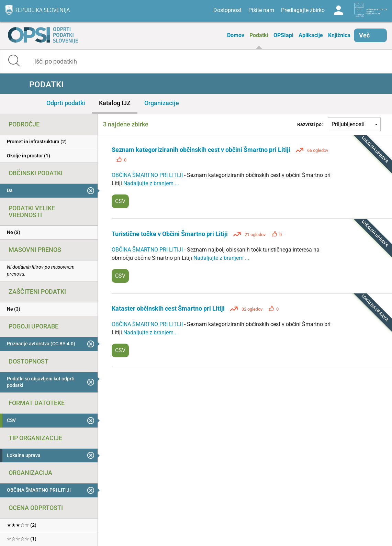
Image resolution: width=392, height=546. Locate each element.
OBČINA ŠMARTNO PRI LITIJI (148, 175)
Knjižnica (339, 35)
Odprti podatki (66, 103)
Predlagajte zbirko (303, 10)
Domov (236, 35)
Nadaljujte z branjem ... (151, 183)
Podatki (259, 35)
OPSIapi (283, 35)
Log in (338, 10)
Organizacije (162, 103)
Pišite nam (261, 10)
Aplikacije (311, 35)
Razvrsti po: (310, 124)
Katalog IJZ (115, 103)
